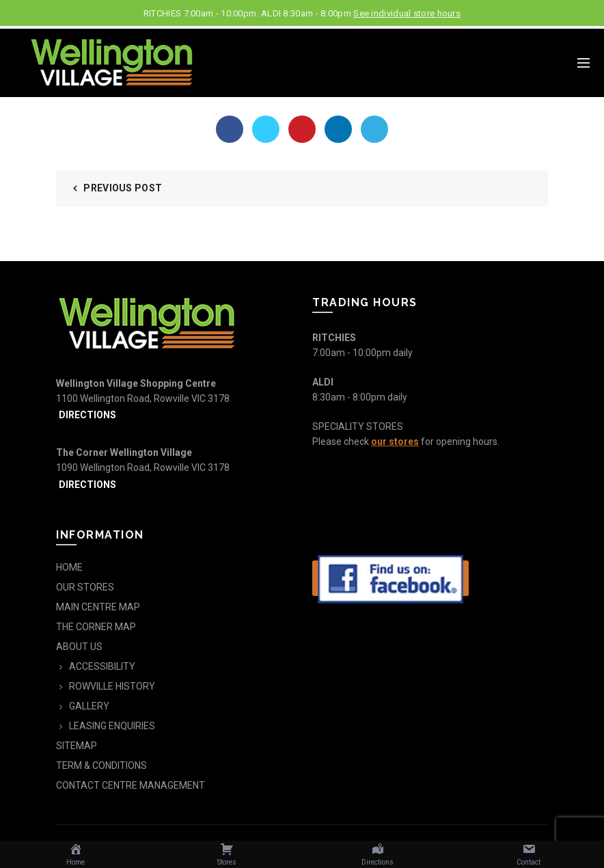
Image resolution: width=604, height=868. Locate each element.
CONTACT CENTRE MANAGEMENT (131, 785)
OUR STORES (85, 587)
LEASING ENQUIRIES (112, 726)
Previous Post (123, 188)
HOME (69, 567)
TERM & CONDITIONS (101, 765)
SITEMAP (77, 746)
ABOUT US (79, 647)
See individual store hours (407, 13)
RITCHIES (334, 338)
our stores (395, 442)
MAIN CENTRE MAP (98, 607)
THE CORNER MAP (96, 627)
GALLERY (89, 706)
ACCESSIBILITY (102, 666)
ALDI (323, 382)
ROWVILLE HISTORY (112, 686)
